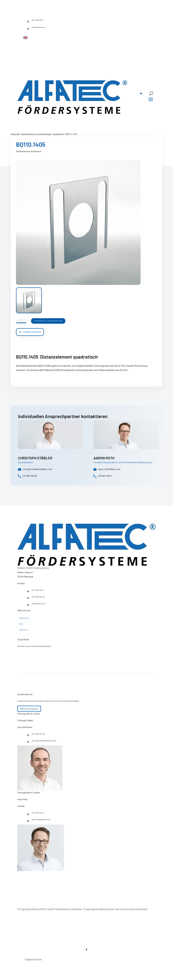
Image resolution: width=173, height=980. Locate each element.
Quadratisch (58, 134)
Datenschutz (24, 618)
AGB (21, 624)
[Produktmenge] (21, 321)
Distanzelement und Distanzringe (36, 134)
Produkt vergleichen (30, 332)
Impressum (24, 630)
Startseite (15, 134)
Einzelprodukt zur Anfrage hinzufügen (55, 322)
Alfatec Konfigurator (29, 709)
